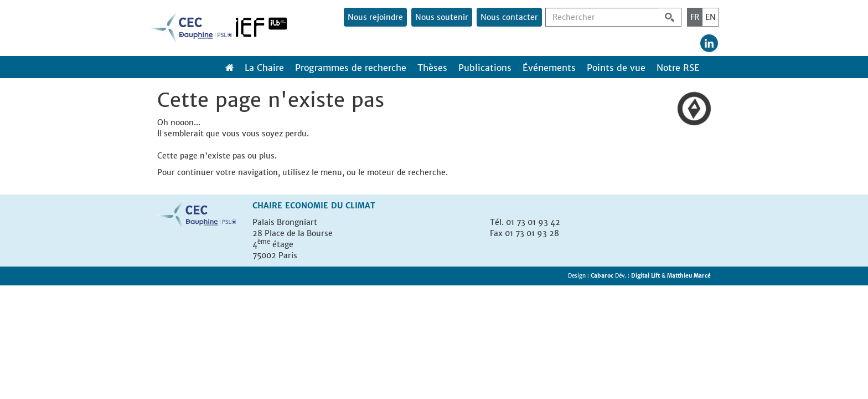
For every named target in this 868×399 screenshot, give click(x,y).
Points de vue (616, 68)
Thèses (432, 68)
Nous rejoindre (375, 17)
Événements (549, 68)
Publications (485, 68)
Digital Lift (645, 276)
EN (711, 17)
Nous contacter (509, 17)
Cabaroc (603, 276)
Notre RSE (678, 68)
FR (695, 17)
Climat (360, 206)
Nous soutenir (442, 17)
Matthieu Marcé (689, 276)
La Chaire (264, 68)
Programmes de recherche (351, 68)
